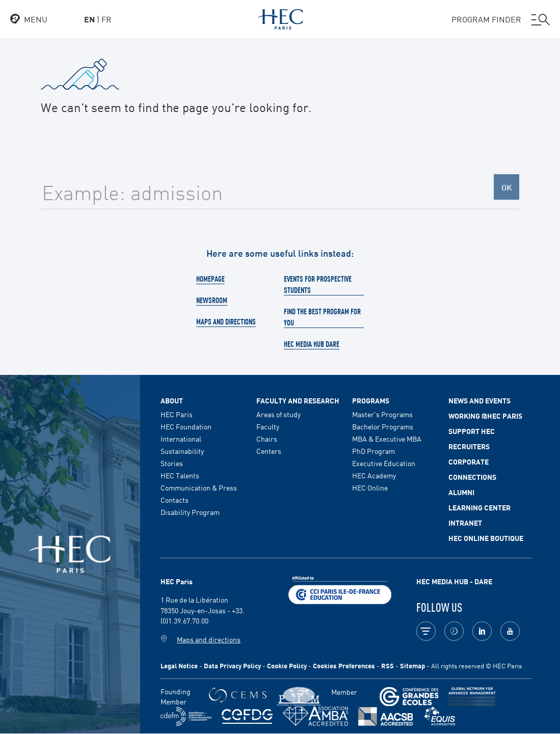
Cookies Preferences (344, 665)
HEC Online (370, 487)
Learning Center (479, 507)
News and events (479, 400)
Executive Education (384, 463)
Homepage (210, 279)
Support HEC (472, 431)
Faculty (268, 426)
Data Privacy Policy (232, 665)
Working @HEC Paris (485, 416)
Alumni (461, 492)
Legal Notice (179, 665)
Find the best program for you (322, 317)
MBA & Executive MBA (387, 439)
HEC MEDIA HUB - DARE (454, 581)
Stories (172, 463)
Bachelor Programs (383, 426)
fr (106, 19)
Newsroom (212, 300)
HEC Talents (180, 475)
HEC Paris (177, 414)
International (181, 439)
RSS (388, 665)
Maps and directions (226, 321)
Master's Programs (382, 414)
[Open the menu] (29, 19)
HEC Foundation (186, 426)
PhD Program (374, 451)
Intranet (465, 523)
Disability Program (190, 512)
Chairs (267, 439)
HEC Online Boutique (486, 538)
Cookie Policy (287, 665)
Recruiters (469, 446)
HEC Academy (374, 475)
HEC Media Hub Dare (312, 344)
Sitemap (412, 665)
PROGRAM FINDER (501, 19)
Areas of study (278, 414)
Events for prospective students (318, 284)
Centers (269, 451)
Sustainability (182, 451)
